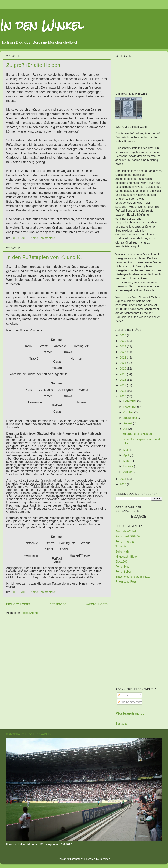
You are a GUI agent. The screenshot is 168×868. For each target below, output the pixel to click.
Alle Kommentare (130, 702)
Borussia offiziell (126, 531)
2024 (123, 346)
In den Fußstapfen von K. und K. (44, 257)
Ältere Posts (97, 604)
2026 (123, 335)
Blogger (105, 859)
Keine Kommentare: (44, 238)
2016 (123, 391)
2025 (123, 341)
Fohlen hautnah (125, 541)
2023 (123, 352)
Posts (123, 695)
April (126, 455)
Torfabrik (121, 546)
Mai (126, 450)
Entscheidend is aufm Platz (133, 577)
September (131, 418)
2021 (123, 363)
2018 (123, 380)
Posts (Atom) (30, 613)
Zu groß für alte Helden (33, 65)
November (130, 407)
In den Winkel (42, 25)
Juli (126, 429)
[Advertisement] (139, 611)
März (127, 461)
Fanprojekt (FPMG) (128, 536)
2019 (123, 374)
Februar (129, 466)
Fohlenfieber (123, 571)
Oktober (129, 412)
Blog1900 (121, 561)
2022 (123, 357)
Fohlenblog (122, 567)
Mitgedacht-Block (126, 557)
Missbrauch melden (131, 713)
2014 (123, 479)
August (128, 423)
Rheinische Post (126, 581)
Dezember (130, 401)
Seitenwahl (122, 551)
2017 (123, 385)
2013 (123, 484)
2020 (123, 369)
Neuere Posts (18, 604)
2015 (123, 396)
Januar (128, 472)
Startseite (58, 604)
